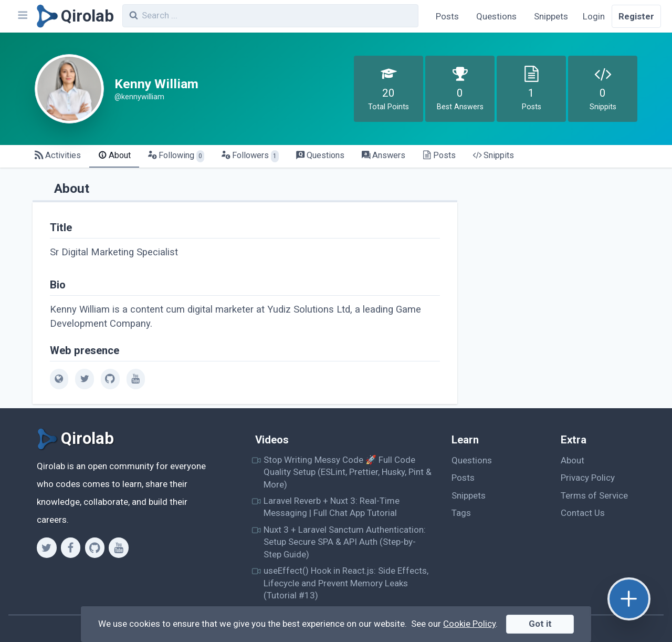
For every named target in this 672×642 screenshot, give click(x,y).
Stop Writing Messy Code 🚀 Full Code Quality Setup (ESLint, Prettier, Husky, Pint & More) (348, 472)
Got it (540, 624)
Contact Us (583, 513)
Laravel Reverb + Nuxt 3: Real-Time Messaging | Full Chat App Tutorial (332, 507)
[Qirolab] (73, 16)
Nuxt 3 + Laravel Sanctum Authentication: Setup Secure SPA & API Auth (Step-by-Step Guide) (345, 542)
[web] (59, 379)
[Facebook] (71, 547)
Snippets (551, 16)
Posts (447, 16)
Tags (461, 513)
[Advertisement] (559, 250)
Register (636, 16)
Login (594, 16)
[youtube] (136, 379)
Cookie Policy (469, 624)
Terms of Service (594, 495)
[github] (110, 379)
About (573, 460)
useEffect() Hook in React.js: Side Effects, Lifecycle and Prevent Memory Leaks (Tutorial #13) (346, 583)
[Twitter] (46, 547)
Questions (496, 16)
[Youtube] (118, 547)
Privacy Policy (588, 478)
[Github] (95, 547)
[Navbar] (22, 16)
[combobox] (270, 16)
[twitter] (84, 379)
